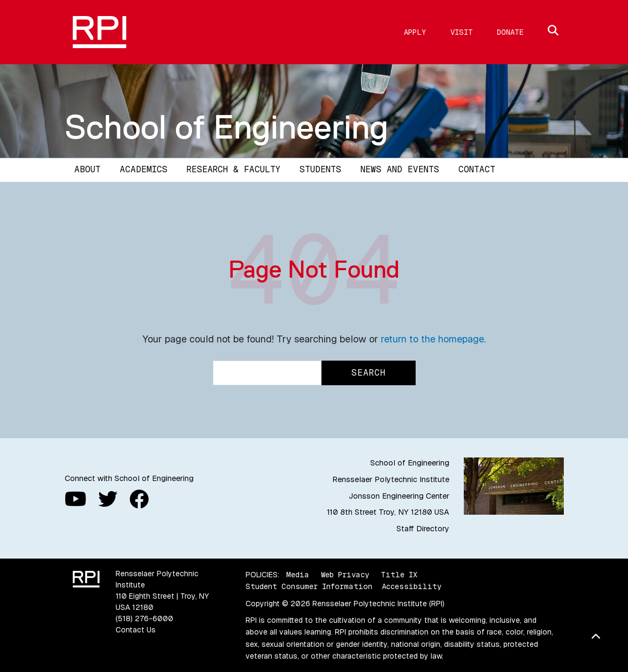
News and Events (400, 169)
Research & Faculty (233, 169)
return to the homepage (432, 339)
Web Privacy (345, 575)
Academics (144, 169)
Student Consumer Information (309, 586)
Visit (462, 32)
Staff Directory (423, 529)
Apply (415, 32)
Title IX (399, 575)
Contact (477, 169)
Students (320, 169)
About (87, 169)
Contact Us (136, 630)
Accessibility (412, 586)
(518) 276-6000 (144, 618)
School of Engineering (227, 127)
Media (298, 575)
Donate (510, 32)
